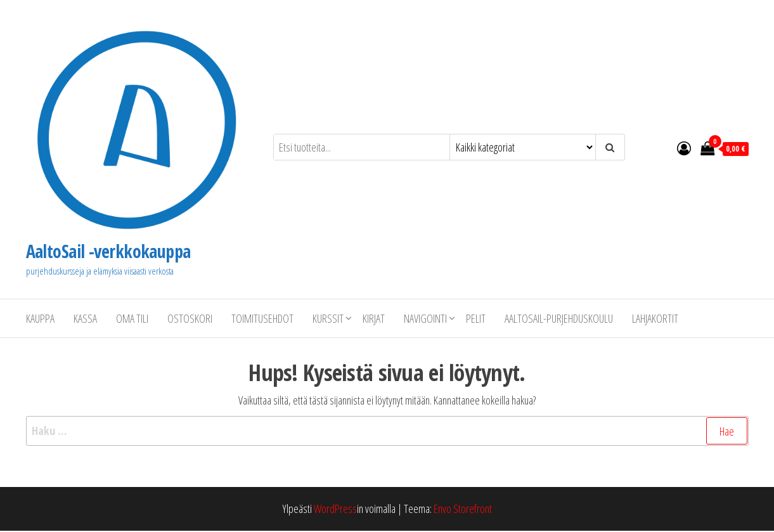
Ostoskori (190, 318)
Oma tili (132, 318)
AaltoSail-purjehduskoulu (559, 318)
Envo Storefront (463, 509)
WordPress (335, 509)
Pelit (476, 318)
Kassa (85, 318)
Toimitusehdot (262, 318)
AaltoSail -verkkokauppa (108, 251)
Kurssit (328, 318)
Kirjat (374, 318)
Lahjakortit (655, 318)
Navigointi (425, 318)
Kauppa (40, 318)
